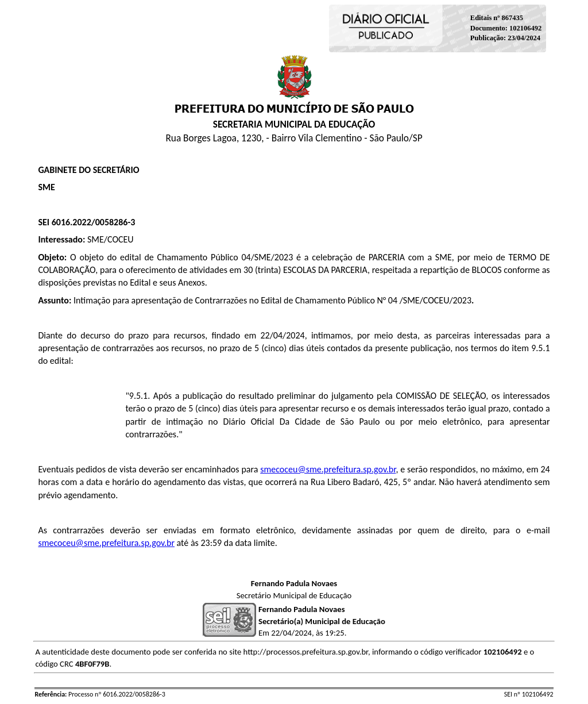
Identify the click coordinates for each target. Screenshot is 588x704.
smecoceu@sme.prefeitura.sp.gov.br (328, 469)
